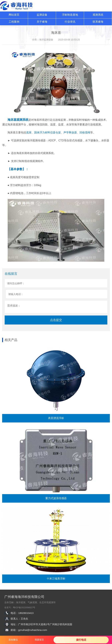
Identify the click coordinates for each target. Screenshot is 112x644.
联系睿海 (98, 22)
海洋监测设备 (46, 40)
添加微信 (13, 640)
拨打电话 (81, 640)
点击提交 (56, 320)
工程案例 (14, 22)
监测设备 (42, 15)
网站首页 (14, 15)
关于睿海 (42, 22)
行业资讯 (70, 22)
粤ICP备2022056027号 (24, 607)
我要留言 (39, 640)
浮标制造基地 (70, 15)
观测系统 (98, 15)
